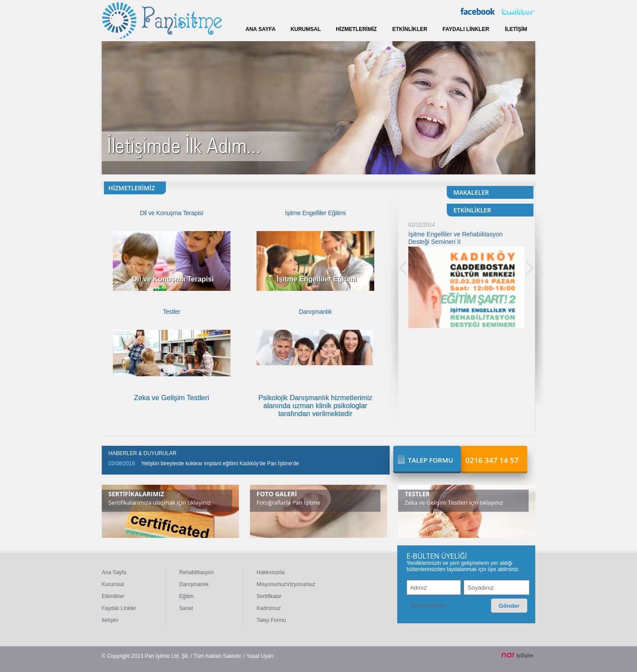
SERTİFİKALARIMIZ (136, 494)
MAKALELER (471, 192)
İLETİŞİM (516, 29)
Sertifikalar (269, 596)
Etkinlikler (113, 596)
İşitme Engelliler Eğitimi (315, 213)
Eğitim (186, 596)
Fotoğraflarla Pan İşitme (288, 502)
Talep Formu (271, 620)
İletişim (110, 620)
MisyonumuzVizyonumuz (286, 584)
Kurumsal (113, 584)
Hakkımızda (271, 572)
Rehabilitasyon (197, 572)
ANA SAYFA (261, 29)
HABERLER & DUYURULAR (142, 453)
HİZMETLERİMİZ (356, 29)
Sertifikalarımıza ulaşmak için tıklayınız (159, 502)
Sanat (186, 608)
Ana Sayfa (114, 572)
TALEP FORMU (430, 460)
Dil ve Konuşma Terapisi (171, 213)
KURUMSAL (306, 29)
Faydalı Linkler (119, 608)
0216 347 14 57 (492, 460)
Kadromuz (269, 608)
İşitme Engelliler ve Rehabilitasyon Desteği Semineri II (455, 238)
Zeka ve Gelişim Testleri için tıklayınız (454, 502)
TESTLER (417, 494)
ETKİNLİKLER (410, 29)
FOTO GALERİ (277, 494)
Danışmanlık (315, 312)
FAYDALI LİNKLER (466, 29)
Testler (171, 312)
